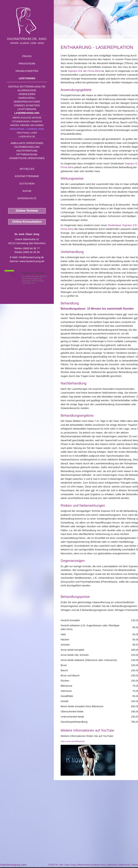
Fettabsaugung (27, 154)
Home (63, 37)
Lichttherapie (27, 109)
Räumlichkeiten (27, 71)
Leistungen (27, 78)
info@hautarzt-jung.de (31, 257)
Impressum (112, 865)
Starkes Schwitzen (27, 105)
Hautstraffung (27, 151)
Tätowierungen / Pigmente (27, 122)
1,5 (13, 275)
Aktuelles (27, 169)
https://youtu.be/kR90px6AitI (73, 741)
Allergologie (27, 90)
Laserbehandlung (27, 113)
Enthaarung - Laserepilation (27, 129)
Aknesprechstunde (27, 102)
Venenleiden (27, 94)
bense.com (99, 865)
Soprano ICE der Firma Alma (84, 71)
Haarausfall (27, 98)
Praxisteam (27, 64)
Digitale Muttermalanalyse (27, 87)
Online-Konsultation (27, 222)
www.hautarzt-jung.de (32, 261)
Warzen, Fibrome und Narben (27, 125)
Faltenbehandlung (27, 147)
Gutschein (27, 183)
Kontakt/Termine (27, 176)
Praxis (27, 56)
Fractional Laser (27, 133)
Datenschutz (27, 198)
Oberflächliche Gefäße (27, 118)
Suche (27, 191)
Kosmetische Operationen (27, 158)
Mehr (40, 283)
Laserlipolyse (27, 137)
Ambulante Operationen (27, 143)
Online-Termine (27, 211)
